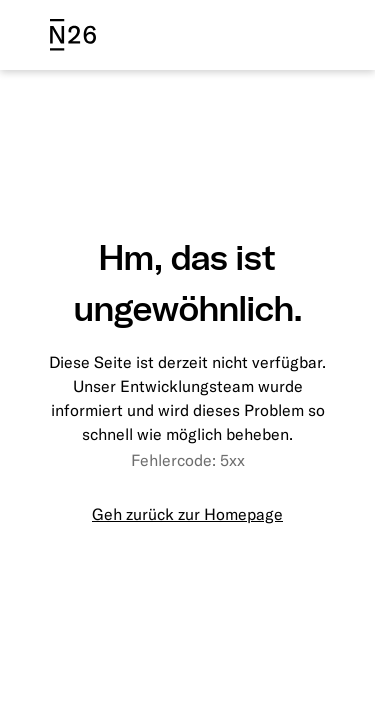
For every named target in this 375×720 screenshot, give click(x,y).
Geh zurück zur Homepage (187, 514)
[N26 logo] (73, 35)
